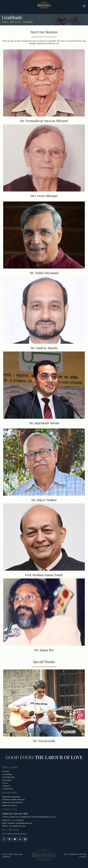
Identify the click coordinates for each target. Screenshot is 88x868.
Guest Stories (7, 774)
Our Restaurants (8, 777)
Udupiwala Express (9, 805)
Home (5, 22)
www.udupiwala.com (17, 826)
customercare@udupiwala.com (20, 823)
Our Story (6, 771)
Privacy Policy (8, 854)
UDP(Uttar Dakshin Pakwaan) (13, 799)
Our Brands (6, 780)
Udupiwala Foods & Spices (12, 802)
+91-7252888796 (18, 820)
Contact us (6, 786)
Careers (5, 783)
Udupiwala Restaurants (11, 797)
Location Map (7, 789)
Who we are (16, 22)
